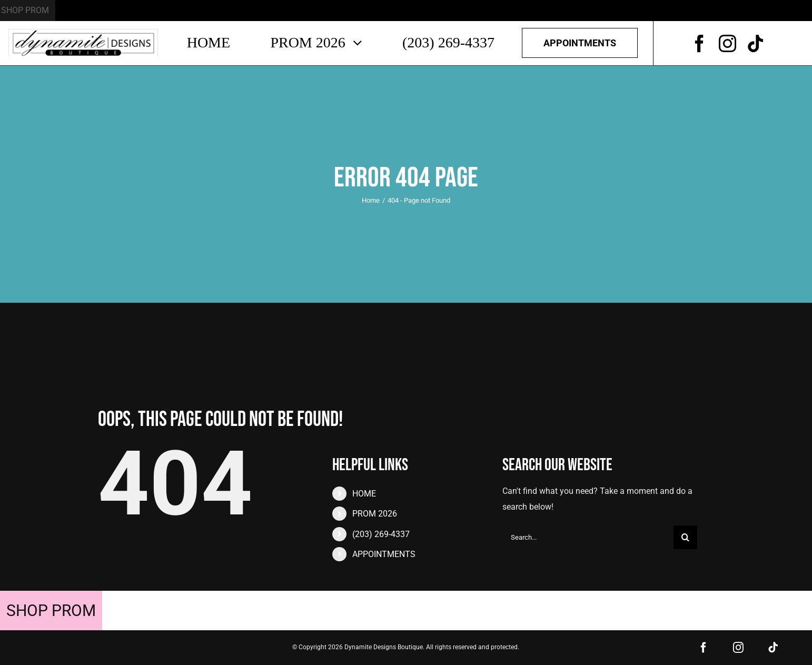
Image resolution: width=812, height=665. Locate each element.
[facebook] (700, 43)
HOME (364, 494)
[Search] (685, 537)
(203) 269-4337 (381, 534)
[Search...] (588, 537)
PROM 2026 (375, 514)
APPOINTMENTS (384, 554)
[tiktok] (755, 43)
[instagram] (727, 43)
